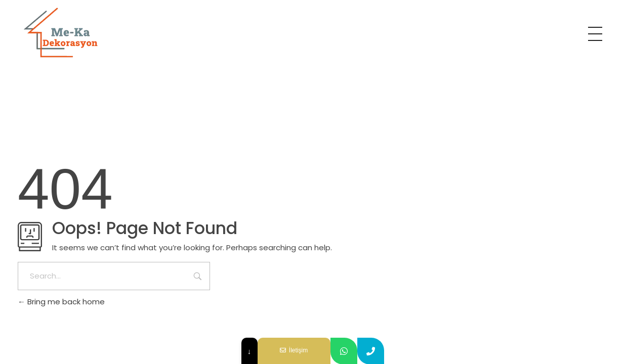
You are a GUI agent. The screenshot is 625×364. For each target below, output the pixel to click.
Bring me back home (61, 302)
